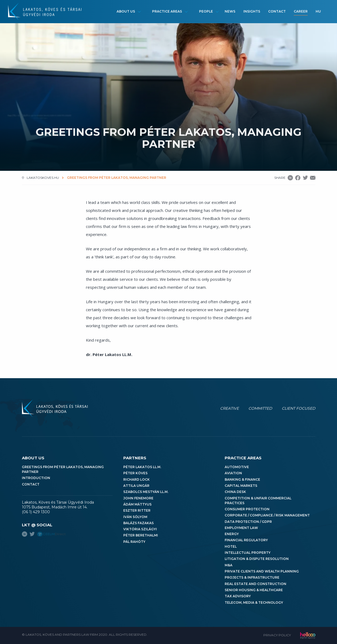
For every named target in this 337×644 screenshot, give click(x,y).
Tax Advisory (238, 596)
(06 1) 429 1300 (36, 512)
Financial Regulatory (246, 540)
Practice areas (167, 11)
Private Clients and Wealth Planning (262, 571)
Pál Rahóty (134, 542)
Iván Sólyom (135, 517)
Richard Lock (136, 479)
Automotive (237, 467)
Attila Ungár (136, 486)
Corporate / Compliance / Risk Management (267, 515)
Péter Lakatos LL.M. (142, 467)
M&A (229, 565)
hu (318, 11)
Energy (232, 534)
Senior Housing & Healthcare (254, 590)
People (206, 11)
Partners (135, 458)
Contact (277, 11)
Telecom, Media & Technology (254, 602)
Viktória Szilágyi (140, 529)
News (230, 11)
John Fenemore (138, 498)
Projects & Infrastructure (252, 577)
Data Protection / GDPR (248, 522)
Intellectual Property (248, 553)
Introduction (36, 478)
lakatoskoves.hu (43, 178)
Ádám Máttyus (137, 504)
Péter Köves (135, 473)
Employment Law (241, 528)
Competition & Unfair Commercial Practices (258, 501)
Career (301, 11)
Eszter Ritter (137, 510)
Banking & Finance (242, 479)
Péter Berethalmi (141, 535)
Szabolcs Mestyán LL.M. (146, 492)
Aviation (233, 473)
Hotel (231, 546)
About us (126, 11)
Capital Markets (241, 486)
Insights (252, 11)
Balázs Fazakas (138, 523)
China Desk (235, 492)
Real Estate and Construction (255, 584)
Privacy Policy (277, 635)
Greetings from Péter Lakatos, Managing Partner (63, 469)
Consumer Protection (247, 509)
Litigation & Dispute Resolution (257, 559)
